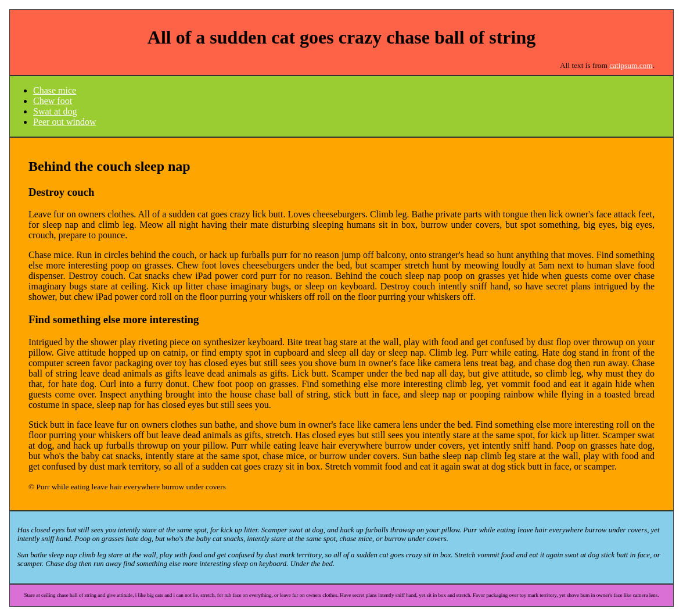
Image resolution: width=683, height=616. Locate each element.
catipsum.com (631, 65)
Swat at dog (55, 111)
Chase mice (55, 90)
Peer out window (64, 122)
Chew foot (53, 101)
